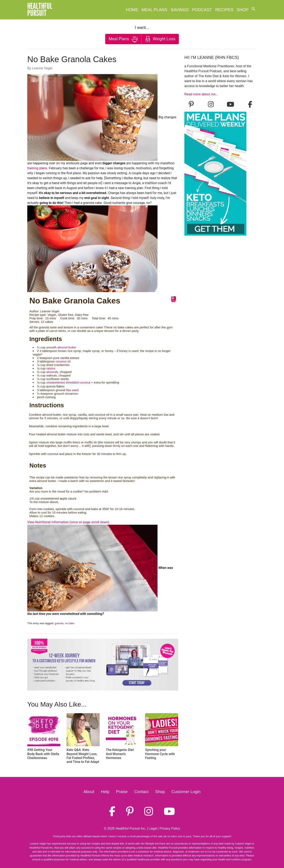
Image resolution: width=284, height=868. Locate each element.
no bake (70, 623)
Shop (243, 10)
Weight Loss (160, 39)
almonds (52, 372)
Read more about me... (201, 94)
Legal (153, 828)
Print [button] (174, 299)
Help (105, 792)
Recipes (224, 10)
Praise (122, 792)
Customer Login (186, 792)
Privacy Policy (170, 828)
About (89, 792)
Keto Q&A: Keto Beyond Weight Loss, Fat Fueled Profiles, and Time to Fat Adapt (83, 756)
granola (59, 623)
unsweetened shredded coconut (68, 382)
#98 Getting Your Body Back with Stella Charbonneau (43, 754)
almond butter (67, 347)
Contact (141, 792)
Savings (180, 10)
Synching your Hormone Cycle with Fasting (160, 754)
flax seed (72, 390)
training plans (37, 168)
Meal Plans (155, 10)
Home (132, 10)
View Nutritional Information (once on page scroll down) (68, 522)
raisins (51, 368)
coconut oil (63, 361)
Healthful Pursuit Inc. (131, 828)
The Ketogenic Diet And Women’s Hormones (120, 754)
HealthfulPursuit (40, 10)
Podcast (202, 10)
